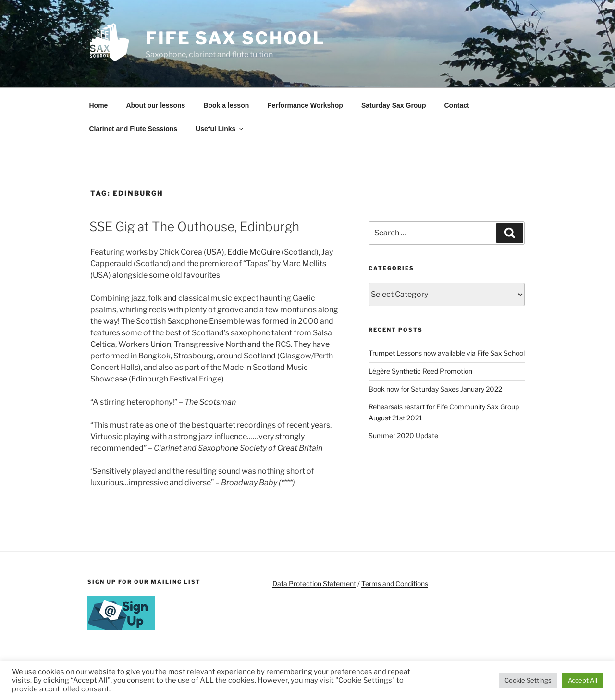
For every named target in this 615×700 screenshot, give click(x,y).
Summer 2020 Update (403, 436)
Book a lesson (226, 105)
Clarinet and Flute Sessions (134, 129)
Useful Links (220, 129)
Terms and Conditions (395, 583)
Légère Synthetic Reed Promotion (420, 371)
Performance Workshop (305, 105)
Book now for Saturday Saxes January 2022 (435, 389)
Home (99, 105)
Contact (457, 105)
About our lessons (155, 105)
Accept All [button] (583, 680)
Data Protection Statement (314, 583)
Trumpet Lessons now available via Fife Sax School (447, 353)
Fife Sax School (235, 38)
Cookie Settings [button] (528, 680)
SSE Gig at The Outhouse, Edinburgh (194, 227)
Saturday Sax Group (394, 105)
